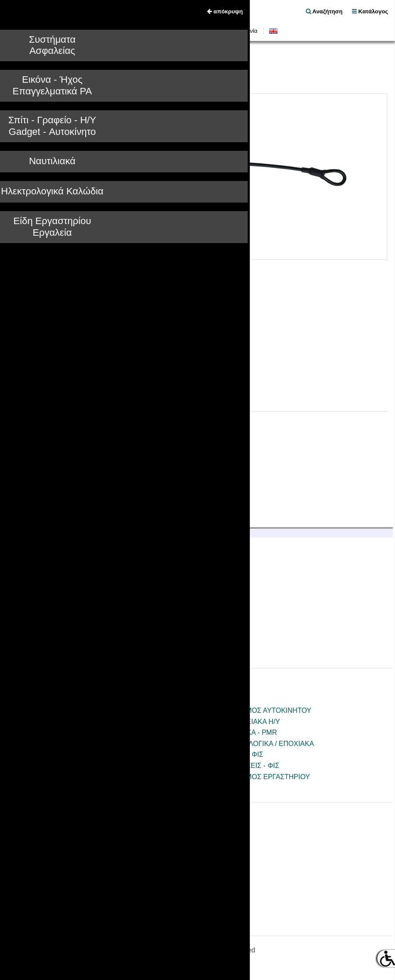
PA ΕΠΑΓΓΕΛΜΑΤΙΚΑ (59, 744)
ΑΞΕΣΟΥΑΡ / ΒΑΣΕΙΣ (59, 754)
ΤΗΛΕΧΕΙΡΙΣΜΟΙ (52, 788)
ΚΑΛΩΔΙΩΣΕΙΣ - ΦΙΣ (247, 766)
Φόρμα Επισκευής (53, 889)
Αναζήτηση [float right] (324, 11)
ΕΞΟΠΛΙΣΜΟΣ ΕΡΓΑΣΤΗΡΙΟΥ (263, 777)
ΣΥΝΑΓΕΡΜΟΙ (53, 75)
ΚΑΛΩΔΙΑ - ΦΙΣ (239, 754)
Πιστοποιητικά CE (53, 856)
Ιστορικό (38, 586)
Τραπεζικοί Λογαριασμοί (62, 608)
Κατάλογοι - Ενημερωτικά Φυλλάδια (79, 867)
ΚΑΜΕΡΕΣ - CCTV (54, 710)
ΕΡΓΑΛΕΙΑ (232, 788)
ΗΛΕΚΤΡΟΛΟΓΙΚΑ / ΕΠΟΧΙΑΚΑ (265, 744)
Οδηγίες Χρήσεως (191, 31)
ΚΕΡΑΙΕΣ (40, 766)
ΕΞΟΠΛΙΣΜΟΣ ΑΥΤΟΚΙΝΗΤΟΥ (264, 710)
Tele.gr (16, 75)
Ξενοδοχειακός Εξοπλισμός (67, 620)
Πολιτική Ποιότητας (54, 598)
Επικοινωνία (242, 31)
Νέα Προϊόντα (137, 31)
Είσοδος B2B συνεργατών (53, 651)
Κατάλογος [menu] (370, 11)
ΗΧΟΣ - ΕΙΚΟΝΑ (51, 732)
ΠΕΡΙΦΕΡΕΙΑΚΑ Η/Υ (248, 722)
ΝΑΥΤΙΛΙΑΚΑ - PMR (246, 732)
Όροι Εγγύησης (49, 878)
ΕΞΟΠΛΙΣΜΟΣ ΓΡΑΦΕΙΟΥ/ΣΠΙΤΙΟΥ (81, 777)
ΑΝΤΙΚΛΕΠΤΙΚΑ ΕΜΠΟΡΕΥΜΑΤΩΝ (124, 75)
